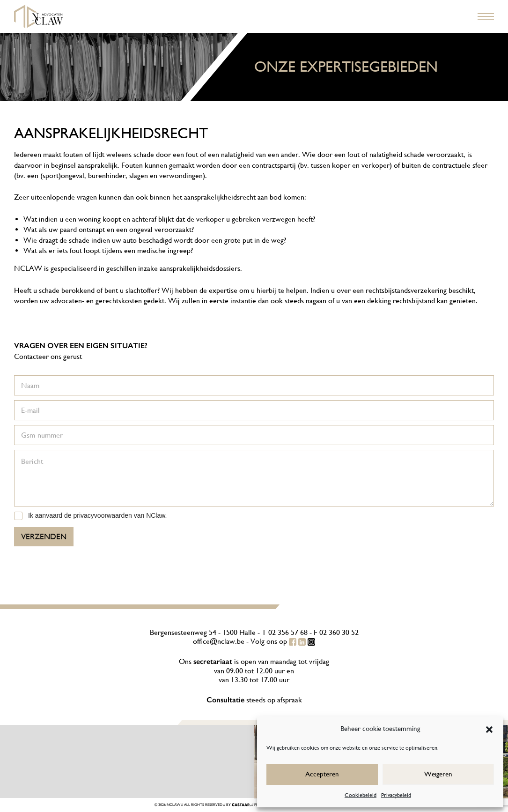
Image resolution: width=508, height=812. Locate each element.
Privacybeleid (396, 795)
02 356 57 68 (288, 632)
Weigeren (438, 774)
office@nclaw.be (219, 641)
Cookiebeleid (361, 795)
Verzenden (44, 536)
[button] (489, 729)
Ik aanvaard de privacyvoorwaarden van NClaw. (98, 515)
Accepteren (322, 774)
